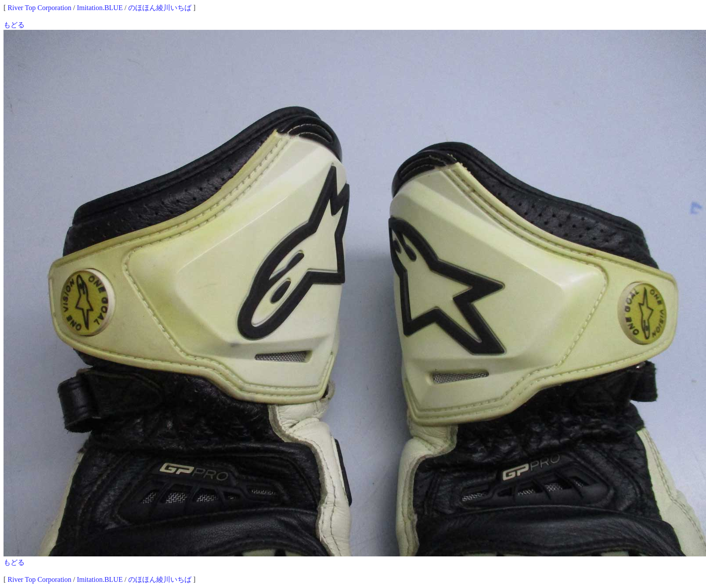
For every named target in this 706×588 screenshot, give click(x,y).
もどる (14, 25)
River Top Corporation (39, 8)
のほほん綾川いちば (160, 8)
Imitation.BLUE (100, 8)
